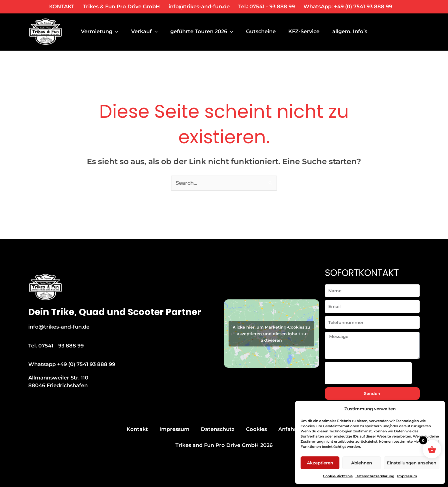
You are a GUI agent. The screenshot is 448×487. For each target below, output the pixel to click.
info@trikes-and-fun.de (199, 7)
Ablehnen (362, 463)
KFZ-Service (308, 31)
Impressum (407, 476)
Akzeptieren (320, 463)
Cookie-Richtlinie (338, 476)
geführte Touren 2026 (204, 31)
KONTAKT (62, 7)
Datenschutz (218, 429)
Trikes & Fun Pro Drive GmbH (121, 7)
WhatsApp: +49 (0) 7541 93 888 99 (348, 7)
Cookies (256, 429)
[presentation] (368, 373)
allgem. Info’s (354, 31)
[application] (115, 31)
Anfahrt (288, 429)
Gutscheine (263, 31)
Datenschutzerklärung (375, 476)
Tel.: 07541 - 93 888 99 (267, 7)
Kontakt (137, 429)
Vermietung (100, 31)
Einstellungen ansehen (412, 463)
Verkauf (145, 31)
